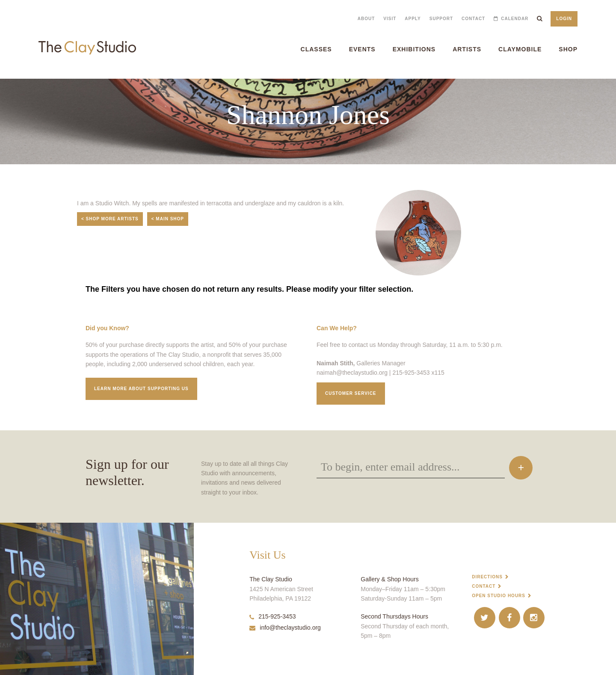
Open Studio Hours (499, 596)
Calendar (515, 19)
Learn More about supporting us (141, 389)
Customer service (351, 393)
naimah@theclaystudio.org (352, 373)
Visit (390, 19)
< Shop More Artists (110, 219)
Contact (473, 19)
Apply (413, 19)
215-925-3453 (272, 616)
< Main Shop (168, 219)
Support (441, 19)
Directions (487, 577)
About (366, 19)
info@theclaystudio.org (285, 628)
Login (564, 19)
